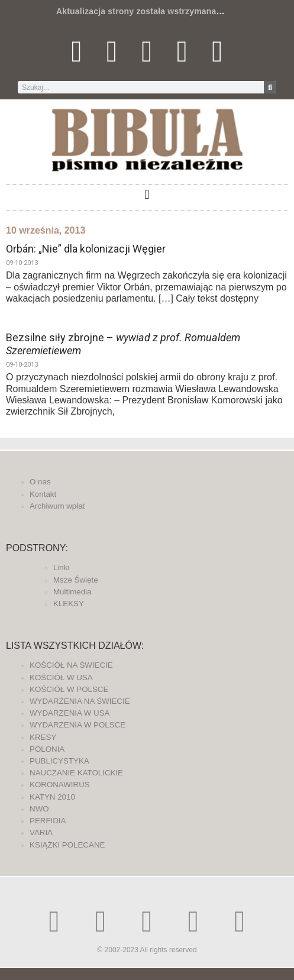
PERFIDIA (48, 821)
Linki (61, 567)
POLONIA (47, 749)
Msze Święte (76, 580)
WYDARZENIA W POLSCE (77, 725)
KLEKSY (69, 604)
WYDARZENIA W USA (70, 713)
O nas (40, 482)
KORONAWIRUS (60, 785)
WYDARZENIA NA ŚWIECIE (80, 701)
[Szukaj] (270, 87)
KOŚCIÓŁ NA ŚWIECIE (71, 665)
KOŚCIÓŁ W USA (61, 677)
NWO (39, 809)
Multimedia (72, 592)
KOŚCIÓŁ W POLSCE (69, 689)
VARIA (41, 832)
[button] (147, 195)
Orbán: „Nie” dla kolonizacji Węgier (86, 249)
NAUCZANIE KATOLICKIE (76, 773)
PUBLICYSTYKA (59, 761)
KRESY (43, 737)
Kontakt (43, 494)
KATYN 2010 (52, 797)
